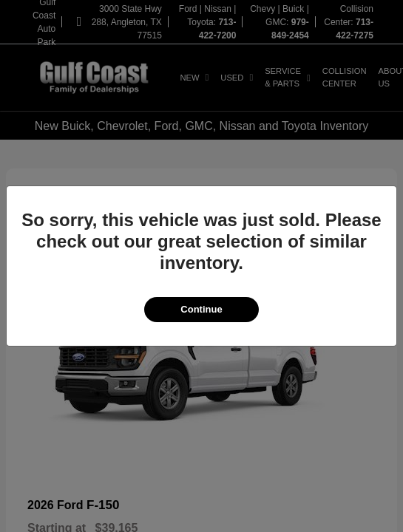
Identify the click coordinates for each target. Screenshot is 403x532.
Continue (201, 309)
